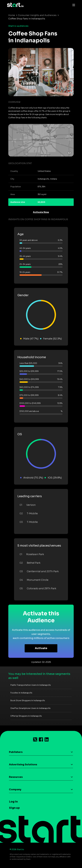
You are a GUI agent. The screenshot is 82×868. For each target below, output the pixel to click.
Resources (16, 777)
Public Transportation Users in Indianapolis (31, 685)
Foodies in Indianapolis (21, 693)
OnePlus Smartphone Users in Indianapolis (30, 708)
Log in (13, 802)
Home (12, 15)
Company (15, 789)
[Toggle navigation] (73, 5)
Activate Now (41, 212)
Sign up (14, 808)
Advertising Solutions (23, 765)
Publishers (16, 752)
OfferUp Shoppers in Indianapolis (26, 716)
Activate (41, 648)
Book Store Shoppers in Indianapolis (28, 701)
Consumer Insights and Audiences (37, 15)
